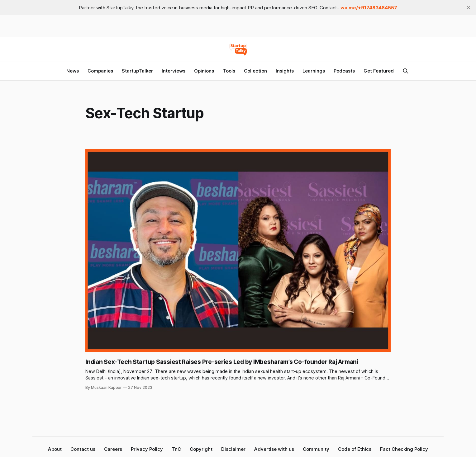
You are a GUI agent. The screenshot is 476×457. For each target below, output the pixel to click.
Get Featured (379, 71)
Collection (255, 71)
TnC (176, 449)
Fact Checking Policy (404, 449)
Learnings (314, 71)
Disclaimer (233, 449)
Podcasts (344, 71)
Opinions (204, 71)
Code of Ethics (355, 449)
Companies (100, 71)
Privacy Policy (147, 449)
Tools (229, 71)
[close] (469, 7)
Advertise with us (274, 449)
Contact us (83, 449)
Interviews (174, 71)
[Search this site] (406, 71)
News (73, 71)
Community (316, 449)
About (55, 449)
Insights (285, 71)
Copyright (201, 449)
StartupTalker (137, 71)
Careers (113, 449)
